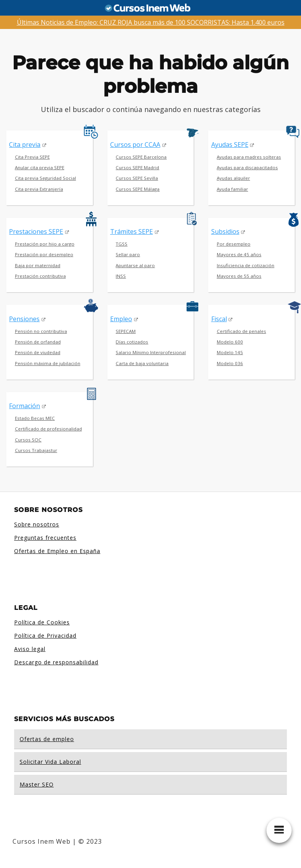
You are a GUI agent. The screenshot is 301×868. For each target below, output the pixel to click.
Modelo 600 (230, 342)
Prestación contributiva (40, 276)
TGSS (121, 244)
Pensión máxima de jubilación (48, 363)
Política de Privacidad (45, 636)
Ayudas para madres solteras (249, 157)
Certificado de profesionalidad (48, 429)
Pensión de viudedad (38, 352)
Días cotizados (132, 342)
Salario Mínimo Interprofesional (151, 352)
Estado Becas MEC (35, 418)
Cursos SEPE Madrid (137, 167)
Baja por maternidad (38, 265)
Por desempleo (234, 244)
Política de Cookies (42, 622)
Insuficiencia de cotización (246, 265)
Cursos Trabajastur (36, 450)
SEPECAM (126, 331)
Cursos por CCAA (135, 145)
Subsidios (225, 231)
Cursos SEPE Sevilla (137, 178)
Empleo (121, 319)
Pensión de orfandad (38, 342)
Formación (24, 406)
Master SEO (37, 784)
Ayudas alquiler (233, 178)
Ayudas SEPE (230, 145)
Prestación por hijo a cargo (45, 244)
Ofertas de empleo (47, 739)
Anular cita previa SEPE (40, 167)
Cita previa (25, 145)
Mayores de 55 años (239, 276)
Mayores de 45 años (239, 254)
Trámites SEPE (131, 231)
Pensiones (24, 319)
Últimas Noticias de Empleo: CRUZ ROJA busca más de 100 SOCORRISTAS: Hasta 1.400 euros (151, 22)
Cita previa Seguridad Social (45, 178)
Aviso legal (30, 649)
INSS (121, 276)
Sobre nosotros (37, 524)
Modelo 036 (230, 363)
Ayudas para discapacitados (247, 167)
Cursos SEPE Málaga (138, 189)
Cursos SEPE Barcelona (141, 157)
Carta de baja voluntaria (142, 363)
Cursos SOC (28, 440)
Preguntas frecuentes (45, 538)
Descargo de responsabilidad (56, 662)
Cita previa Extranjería (39, 189)
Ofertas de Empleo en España (57, 551)
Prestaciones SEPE (36, 231)
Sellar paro (128, 254)
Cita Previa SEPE (32, 157)
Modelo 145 (230, 352)
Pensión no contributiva (41, 331)
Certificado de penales (241, 331)
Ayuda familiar (232, 189)
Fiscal (219, 319)
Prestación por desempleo (44, 254)
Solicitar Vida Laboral (50, 762)
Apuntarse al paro (135, 265)
